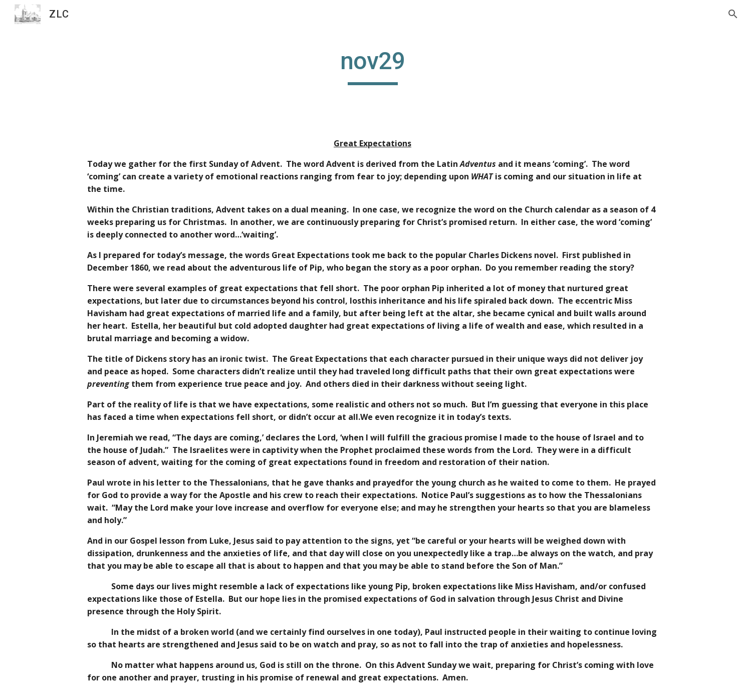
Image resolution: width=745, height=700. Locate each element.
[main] (372, 66)
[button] (733, 14)
